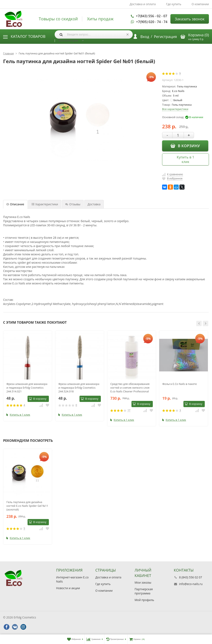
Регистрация (165, 37)
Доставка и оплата (143, 4)
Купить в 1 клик (186, 159)
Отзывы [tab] (73, 204)
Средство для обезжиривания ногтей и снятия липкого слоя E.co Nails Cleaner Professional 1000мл (130, 388)
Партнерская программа (144, 591)
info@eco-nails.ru (191, 584)
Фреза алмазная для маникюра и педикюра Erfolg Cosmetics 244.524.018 (79, 388)
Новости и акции (68, 588)
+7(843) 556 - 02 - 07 (151, 16)
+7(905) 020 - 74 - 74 (152, 22)
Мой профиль (144, 600)
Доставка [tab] (94, 204)
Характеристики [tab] (45, 204)
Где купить (174, 4)
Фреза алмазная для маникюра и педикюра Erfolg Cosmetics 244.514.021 (27, 388)
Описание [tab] (15, 204)
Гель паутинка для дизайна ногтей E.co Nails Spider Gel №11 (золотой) (27, 506)
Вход (145, 37)
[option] (28, 376)
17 (129, 411)
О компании (200, 4)
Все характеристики (175, 109)
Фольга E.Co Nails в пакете (179, 384)
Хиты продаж (100, 19)
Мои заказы (143, 582)
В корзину (185, 146)
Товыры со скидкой (58, 19)
